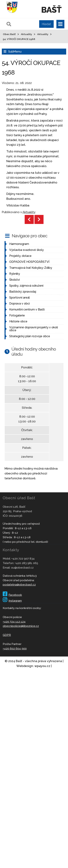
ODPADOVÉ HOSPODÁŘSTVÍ (29, 262)
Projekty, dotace (20, 256)
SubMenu (15, 51)
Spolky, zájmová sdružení (26, 286)
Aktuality (29, 212)
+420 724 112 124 (14, 622)
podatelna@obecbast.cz (19, 585)
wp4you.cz (42, 666)
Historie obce (18, 321)
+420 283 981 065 (26, 563)
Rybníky (15, 274)
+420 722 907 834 (23, 559)
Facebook (12, 595)
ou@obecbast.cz (22, 568)
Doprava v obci (19, 304)
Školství (15, 280)
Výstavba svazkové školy (26, 250)
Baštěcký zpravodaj (23, 292)
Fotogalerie (17, 315)
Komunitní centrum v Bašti (27, 309)
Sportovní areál (19, 298)
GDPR (7, 635)
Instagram (12, 601)
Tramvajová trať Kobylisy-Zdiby (31, 268)
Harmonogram (19, 244)
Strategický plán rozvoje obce (30, 336)
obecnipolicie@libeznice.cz (21, 626)
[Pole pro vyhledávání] (30, 24)
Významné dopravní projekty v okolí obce (34, 329)
